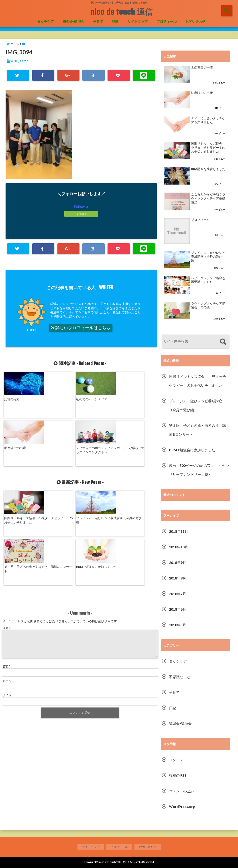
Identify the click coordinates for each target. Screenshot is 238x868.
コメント (8, 540)
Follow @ (81, 206)
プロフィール (167, 21)
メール (8, 598)
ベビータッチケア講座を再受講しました (208, 280)
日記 (173, 708)
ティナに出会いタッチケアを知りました (208, 120)
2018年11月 (179, 531)
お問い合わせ (195, 21)
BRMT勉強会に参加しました (138, 475)
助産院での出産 (93, 398)
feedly (81, 214)
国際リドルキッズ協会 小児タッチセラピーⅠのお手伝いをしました (21, 477)
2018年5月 (178, 625)
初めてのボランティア (59, 398)
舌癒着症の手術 (202, 67)
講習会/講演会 (73, 21)
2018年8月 (178, 578)
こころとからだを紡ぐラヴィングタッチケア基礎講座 (208, 198)
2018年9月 (178, 562)
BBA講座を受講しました (208, 169)
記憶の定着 (12, 398)
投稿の (178, 775)
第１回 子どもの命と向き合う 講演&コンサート (99, 477)
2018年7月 (178, 594)
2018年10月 (179, 547)
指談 (115, 21)
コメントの (181, 791)
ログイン (176, 760)
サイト (7, 613)
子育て (98, 21)
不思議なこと (180, 677)
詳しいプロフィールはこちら (81, 328)
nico (31, 329)
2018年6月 (178, 609)
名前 (6, 584)
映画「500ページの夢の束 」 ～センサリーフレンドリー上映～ (199, 470)
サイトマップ (138, 21)
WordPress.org (182, 806)
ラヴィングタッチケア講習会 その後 (208, 305)
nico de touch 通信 (121, 12)
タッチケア (46, 21)
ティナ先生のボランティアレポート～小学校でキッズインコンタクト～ (138, 402)
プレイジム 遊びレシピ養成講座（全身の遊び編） (60, 477)
